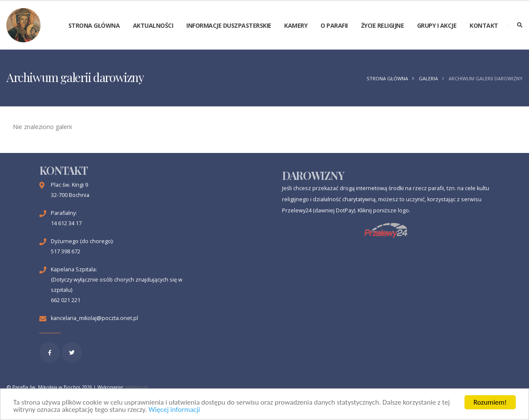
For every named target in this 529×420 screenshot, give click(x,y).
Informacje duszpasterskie (229, 25)
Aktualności (153, 25)
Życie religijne (383, 25)
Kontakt (484, 25)
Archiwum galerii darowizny (486, 78)
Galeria (428, 78)
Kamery (296, 25)
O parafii (334, 25)
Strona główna (94, 25)
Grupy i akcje (437, 25)
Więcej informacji (174, 410)
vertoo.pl (137, 387)
